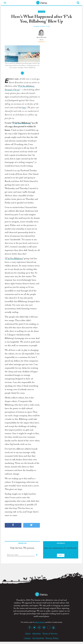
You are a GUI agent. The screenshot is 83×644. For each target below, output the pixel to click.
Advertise (36, 634)
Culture (41, 12)
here (24, 108)
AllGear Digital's (40, 622)
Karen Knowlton (41, 38)
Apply (61, 555)
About (28, 634)
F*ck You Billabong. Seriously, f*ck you (20, 88)
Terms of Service (50, 634)
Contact (27, 638)
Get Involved (38, 638)
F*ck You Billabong (22, 123)
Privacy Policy (52, 638)
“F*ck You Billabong (14, 259)
